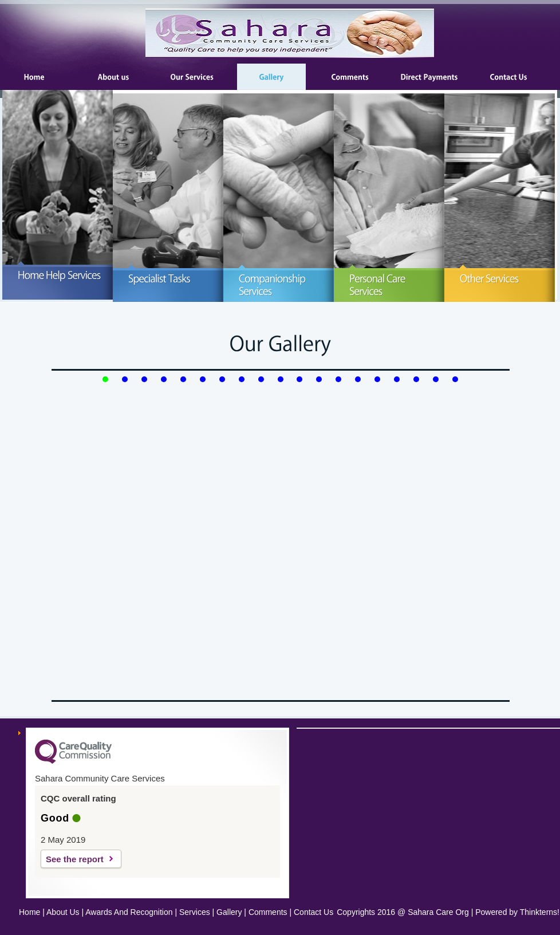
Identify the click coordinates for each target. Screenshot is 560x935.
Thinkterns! (540, 912)
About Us (63, 912)
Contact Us (313, 912)
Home (29, 912)
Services (195, 912)
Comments (268, 912)
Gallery (229, 912)
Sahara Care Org (438, 912)
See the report (75, 859)
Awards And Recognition (129, 912)
